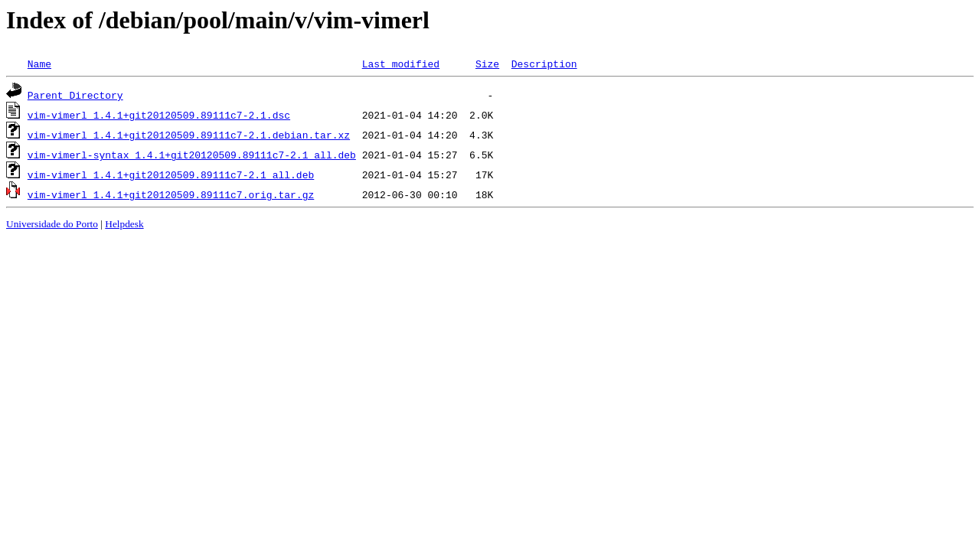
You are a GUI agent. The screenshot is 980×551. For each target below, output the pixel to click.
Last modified (401, 64)
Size (487, 64)
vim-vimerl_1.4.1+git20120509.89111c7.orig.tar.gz (171, 194)
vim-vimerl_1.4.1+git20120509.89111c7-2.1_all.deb (171, 174)
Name (39, 64)
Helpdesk (124, 224)
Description (544, 64)
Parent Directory (75, 95)
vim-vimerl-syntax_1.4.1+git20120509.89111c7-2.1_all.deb (192, 155)
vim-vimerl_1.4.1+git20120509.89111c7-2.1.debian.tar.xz (189, 135)
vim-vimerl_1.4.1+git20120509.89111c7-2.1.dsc (159, 115)
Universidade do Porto (52, 224)
